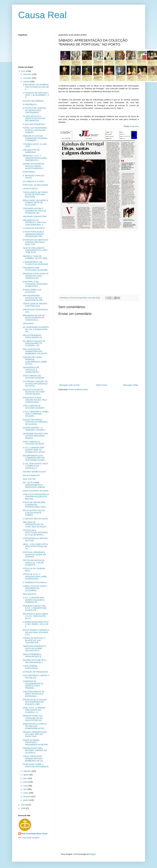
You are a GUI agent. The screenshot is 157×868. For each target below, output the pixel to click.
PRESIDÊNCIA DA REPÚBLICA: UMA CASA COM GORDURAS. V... (34, 222)
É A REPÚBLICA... (30, 105)
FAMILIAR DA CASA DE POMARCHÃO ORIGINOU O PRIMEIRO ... (35, 138)
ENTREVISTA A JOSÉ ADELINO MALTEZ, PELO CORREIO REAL (35, 400)
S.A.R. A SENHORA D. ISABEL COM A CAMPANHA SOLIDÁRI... (36, 414)
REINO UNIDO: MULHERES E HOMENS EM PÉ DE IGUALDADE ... (35, 203)
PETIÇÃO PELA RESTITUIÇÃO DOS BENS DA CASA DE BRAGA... (35, 533)
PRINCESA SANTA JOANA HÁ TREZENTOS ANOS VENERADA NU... (35, 276)
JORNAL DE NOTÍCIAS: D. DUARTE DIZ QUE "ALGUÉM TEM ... (34, 640)
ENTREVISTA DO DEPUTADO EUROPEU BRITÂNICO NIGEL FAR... (35, 242)
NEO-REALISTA (29, 594)
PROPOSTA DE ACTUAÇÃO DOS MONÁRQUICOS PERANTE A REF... (35, 702)
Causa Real (43, 15)
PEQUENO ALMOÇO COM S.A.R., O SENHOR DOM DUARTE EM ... (34, 608)
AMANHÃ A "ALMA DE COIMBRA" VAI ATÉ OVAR (35, 257)
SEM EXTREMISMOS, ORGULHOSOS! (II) (32, 336)
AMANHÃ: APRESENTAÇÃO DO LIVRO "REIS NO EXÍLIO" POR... (35, 734)
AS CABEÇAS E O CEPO (33, 182)
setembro (27, 771)
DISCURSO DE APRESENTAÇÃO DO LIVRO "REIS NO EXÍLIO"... (35, 525)
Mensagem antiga (131, 385)
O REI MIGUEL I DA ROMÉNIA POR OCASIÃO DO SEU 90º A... (36, 87)
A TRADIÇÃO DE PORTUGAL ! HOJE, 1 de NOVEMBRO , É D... (36, 95)
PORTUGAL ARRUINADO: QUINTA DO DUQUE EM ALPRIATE (34, 555)
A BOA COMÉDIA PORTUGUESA (30, 667)
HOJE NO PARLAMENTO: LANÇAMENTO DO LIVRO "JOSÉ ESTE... (35, 250)
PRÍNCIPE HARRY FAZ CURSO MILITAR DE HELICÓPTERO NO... (33, 718)
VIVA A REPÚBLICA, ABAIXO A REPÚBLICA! (36, 677)
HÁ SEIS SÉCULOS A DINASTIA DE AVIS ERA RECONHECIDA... (34, 119)
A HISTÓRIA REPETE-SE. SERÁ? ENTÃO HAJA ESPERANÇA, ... (34, 694)
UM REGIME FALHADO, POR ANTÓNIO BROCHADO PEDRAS (35, 436)
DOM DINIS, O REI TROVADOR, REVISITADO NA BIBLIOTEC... (35, 284)
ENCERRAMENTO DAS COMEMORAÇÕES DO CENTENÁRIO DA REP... (34, 458)
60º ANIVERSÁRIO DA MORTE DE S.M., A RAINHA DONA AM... (36, 330)
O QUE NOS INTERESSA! (34, 124)
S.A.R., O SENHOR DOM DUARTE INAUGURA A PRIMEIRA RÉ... (34, 600)
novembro (28, 78)
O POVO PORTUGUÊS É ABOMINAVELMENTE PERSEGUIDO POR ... (33, 234)
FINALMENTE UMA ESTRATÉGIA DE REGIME (35, 269)
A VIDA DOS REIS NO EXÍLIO (35, 519)
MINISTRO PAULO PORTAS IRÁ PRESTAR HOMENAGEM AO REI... (35, 726)
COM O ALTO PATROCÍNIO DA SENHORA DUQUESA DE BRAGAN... (36, 497)
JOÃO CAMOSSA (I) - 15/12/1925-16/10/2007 (33, 443)
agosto (26, 775)
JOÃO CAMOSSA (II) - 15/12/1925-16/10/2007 (33, 407)
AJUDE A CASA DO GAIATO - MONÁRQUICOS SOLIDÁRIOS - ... (35, 588)
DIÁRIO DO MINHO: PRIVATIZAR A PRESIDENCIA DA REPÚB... (36, 742)
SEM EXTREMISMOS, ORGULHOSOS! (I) (32, 655)
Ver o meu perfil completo (29, 838)
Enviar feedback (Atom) (78, 390)
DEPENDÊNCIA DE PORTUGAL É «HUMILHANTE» (31, 370)
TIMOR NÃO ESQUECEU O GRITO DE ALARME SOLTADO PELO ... (34, 648)
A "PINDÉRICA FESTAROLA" (35, 583)
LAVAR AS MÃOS (30, 189)
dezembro (28, 74)
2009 (23, 808)
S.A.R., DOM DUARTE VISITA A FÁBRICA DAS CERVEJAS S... (35, 466)
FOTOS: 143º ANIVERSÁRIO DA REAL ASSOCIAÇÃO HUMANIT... (35, 130)
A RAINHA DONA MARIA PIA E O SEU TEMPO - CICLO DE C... (36, 624)
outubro (27, 82)
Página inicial (101, 385)
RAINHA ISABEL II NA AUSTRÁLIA (32, 291)
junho (26, 782)
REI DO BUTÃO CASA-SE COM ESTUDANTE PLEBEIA (34, 513)
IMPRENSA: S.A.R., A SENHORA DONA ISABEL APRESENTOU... (35, 158)
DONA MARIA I (29, 172)
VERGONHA (28, 324)
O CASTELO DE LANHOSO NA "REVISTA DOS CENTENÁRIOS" (34, 110)
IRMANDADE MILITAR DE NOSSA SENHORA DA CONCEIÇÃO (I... (34, 318)
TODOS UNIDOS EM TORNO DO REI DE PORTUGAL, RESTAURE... (35, 195)
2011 (23, 71)
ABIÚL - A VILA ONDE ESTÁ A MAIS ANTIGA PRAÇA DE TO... (35, 547)
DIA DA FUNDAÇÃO (31, 476)
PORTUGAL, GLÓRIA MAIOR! (35, 185)
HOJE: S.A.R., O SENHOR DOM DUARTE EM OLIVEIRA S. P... (34, 710)
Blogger (93, 854)
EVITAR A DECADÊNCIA (33, 101)
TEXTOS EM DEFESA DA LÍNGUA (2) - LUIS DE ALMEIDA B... (33, 563)
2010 (23, 805)
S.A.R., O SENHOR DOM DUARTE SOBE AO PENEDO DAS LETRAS (34, 450)
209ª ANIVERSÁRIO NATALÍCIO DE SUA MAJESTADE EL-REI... (33, 298)
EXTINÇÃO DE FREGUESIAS (35, 672)
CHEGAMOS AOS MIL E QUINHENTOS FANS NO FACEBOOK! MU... (34, 211)
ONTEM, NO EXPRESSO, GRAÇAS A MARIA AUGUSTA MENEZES (34, 166)
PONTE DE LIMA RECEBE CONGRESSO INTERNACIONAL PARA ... (35, 505)
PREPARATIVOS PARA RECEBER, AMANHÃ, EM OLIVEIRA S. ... (35, 751)
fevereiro (27, 797)
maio (25, 786)
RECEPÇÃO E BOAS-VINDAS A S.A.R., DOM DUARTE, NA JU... (35, 616)
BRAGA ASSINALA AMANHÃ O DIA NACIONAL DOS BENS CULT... (36, 632)
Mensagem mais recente (69, 385)
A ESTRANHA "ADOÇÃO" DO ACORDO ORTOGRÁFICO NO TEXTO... (35, 384)
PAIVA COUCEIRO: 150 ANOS (35, 491)
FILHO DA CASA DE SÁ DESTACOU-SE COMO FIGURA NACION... (34, 392)
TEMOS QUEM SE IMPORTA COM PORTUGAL (35, 305)
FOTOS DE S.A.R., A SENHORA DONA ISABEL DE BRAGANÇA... (35, 577)
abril (25, 789)
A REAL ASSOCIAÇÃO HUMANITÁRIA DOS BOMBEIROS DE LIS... (33, 759)
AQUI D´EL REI (29, 479)
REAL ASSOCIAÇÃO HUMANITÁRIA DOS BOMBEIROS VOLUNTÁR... (36, 352)
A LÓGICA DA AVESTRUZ (34, 228)
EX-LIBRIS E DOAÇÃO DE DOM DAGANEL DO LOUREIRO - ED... (34, 343)
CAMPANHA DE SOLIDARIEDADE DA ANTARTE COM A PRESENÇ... (33, 685)
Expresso (135, 126)
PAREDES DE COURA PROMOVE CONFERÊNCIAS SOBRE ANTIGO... (35, 361)
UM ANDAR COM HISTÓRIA (35, 217)
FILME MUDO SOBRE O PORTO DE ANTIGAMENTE (36, 765)
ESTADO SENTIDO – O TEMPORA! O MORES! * (34, 429)
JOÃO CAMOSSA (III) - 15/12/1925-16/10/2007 (33, 377)
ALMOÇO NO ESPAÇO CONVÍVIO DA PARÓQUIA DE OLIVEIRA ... (35, 422)
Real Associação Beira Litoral (34, 834)
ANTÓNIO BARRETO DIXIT (34, 472)
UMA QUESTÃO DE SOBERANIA (31, 151)
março (26, 793)
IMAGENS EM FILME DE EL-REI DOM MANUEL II (35, 661)
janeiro (26, 800)
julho (25, 778)
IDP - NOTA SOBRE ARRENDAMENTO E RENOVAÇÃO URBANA (34, 485)
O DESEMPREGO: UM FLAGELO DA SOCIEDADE (35, 263)
